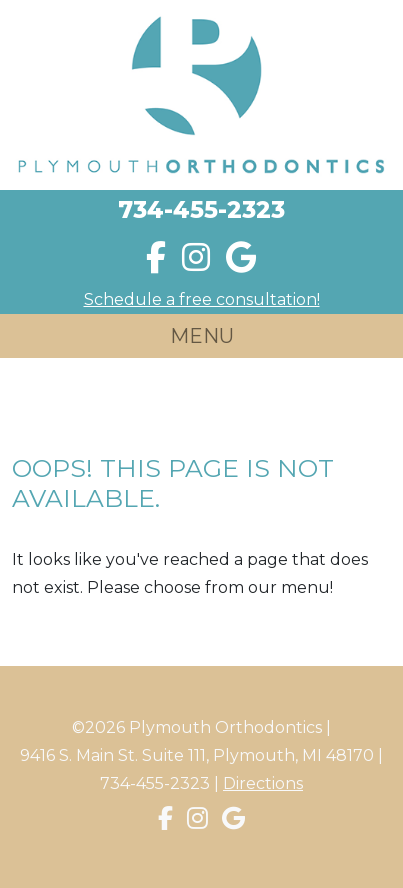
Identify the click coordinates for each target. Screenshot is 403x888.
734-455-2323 (201, 210)
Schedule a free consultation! (202, 299)
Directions (263, 783)
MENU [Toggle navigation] (202, 336)
